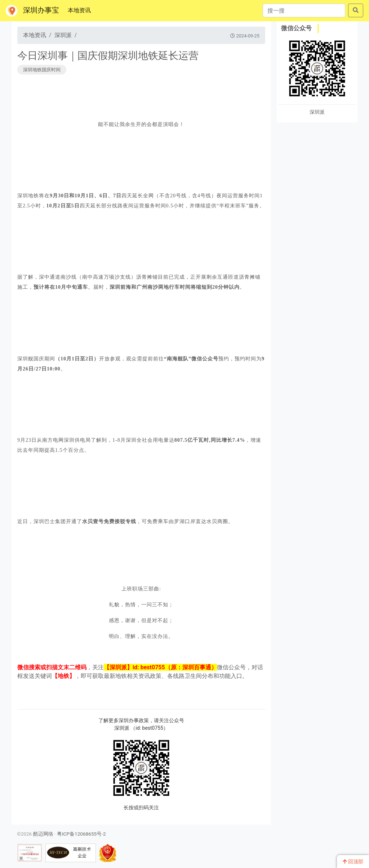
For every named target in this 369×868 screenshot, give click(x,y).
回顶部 (353, 862)
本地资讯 (81, 10)
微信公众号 (296, 28)
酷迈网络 (43, 834)
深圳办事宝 (32, 11)
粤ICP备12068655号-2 (81, 834)
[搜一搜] (304, 10)
